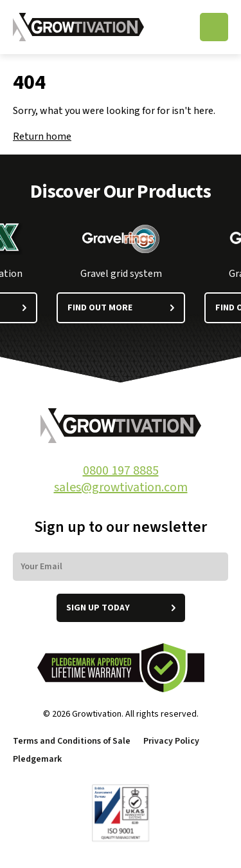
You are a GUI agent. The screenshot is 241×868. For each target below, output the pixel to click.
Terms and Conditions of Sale (72, 741)
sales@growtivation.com (121, 487)
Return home (42, 137)
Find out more (121, 308)
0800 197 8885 (121, 471)
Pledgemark (38, 759)
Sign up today (121, 608)
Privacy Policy (171, 741)
